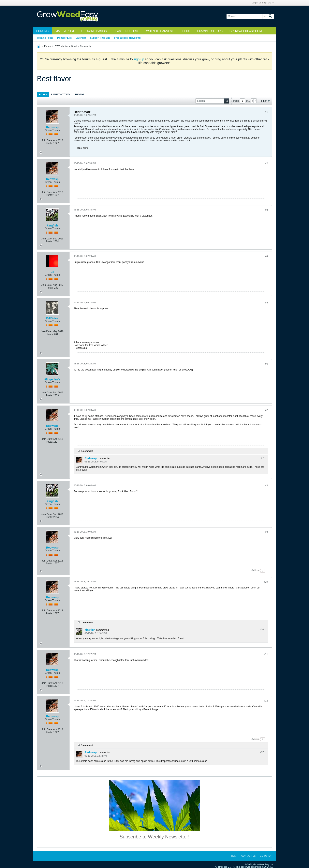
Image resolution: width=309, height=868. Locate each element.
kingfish (52, 225)
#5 (267, 303)
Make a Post (65, 31)
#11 (266, 654)
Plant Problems (126, 31)
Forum (47, 46)
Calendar (81, 38)
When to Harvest (160, 31)
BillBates (52, 318)
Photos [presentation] (79, 94)
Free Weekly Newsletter (128, 38)
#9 (267, 532)
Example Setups (210, 31)
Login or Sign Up (263, 3)
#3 (267, 210)
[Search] (247, 16)
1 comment (87, 451)
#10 (266, 582)
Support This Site (100, 38)
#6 (267, 364)
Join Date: (47, 140)
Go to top (266, 856)
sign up (139, 59)
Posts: (49, 143)
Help (234, 856)
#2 (267, 163)
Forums (42, 31)
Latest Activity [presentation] (61, 94)
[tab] (43, 94)
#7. (263, 458)
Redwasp (52, 127)
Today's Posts (45, 38)
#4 (267, 256)
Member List (64, 38)
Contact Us (248, 856)
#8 (267, 486)
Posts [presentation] (43, 94)
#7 (267, 410)
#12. (263, 752)
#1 (267, 112)
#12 (266, 701)
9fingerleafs (52, 379)
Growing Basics (94, 31)
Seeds (185, 31)
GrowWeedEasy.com (246, 31)
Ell (52, 272)
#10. (263, 630)
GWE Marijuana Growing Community (73, 46)
